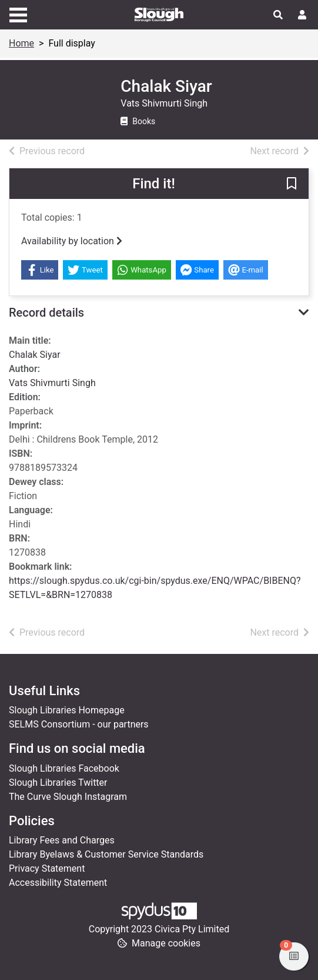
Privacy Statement (47, 868)
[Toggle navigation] (18, 14)
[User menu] (302, 15)
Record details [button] (46, 313)
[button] (292, 184)
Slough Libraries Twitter (58, 783)
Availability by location (72, 241)
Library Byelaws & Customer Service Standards (106, 854)
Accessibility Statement (58, 883)
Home (21, 43)
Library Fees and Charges (62, 840)
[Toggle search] (278, 15)
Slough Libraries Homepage (67, 710)
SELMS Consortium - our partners (79, 724)
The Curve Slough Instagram (68, 797)
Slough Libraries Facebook (64, 768)
